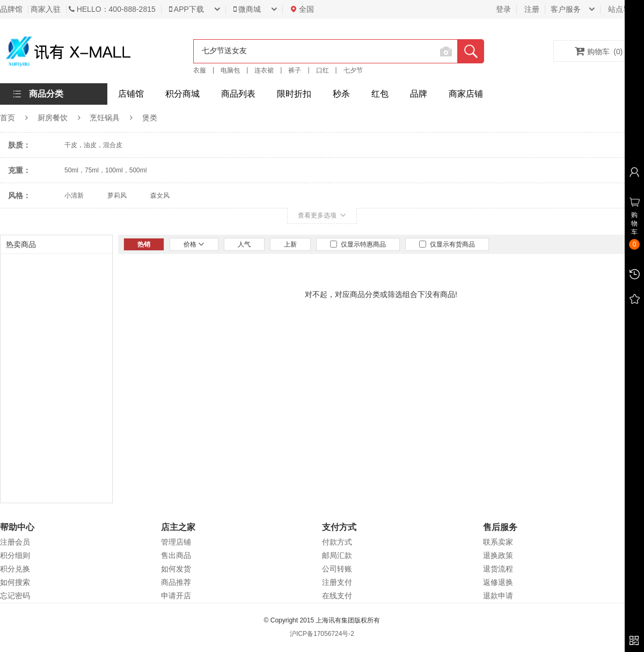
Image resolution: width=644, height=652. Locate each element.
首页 (8, 118)
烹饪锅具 (105, 118)
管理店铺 (176, 542)
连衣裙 (264, 70)
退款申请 (498, 596)
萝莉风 (117, 195)
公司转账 (337, 569)
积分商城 (182, 94)
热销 (144, 244)
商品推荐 (176, 582)
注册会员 (15, 542)
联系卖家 (498, 542)
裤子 (295, 70)
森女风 (160, 195)
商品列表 (238, 94)
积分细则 (15, 555)
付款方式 (337, 542)
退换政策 (498, 555)
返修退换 (498, 582)
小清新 (74, 195)
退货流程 (498, 569)
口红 (323, 70)
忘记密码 (15, 596)
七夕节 (353, 70)
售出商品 (176, 555)
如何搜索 (15, 582)
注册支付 (337, 582)
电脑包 (230, 70)
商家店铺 (466, 94)
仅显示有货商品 (447, 244)
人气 (244, 244)
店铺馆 (131, 94)
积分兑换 (15, 569)
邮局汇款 (337, 555)
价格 (194, 244)
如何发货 (176, 569)
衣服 (200, 70)
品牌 (419, 94)
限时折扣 (294, 94)
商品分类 (46, 94)
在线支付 (337, 596)
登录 (503, 9)
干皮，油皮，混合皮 (93, 145)
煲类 (150, 118)
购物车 (599, 51)
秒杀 (341, 94)
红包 (380, 94)
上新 (290, 244)
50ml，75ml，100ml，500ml (105, 170)
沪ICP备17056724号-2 (322, 634)
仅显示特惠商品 (358, 244)
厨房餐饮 (53, 118)
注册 (532, 9)
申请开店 (176, 596)
